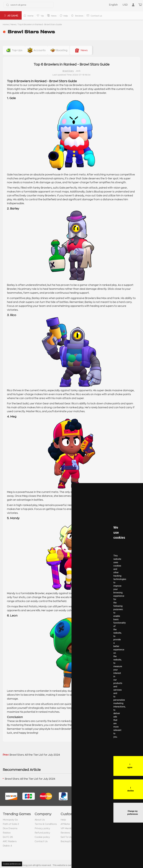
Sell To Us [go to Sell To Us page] (66, 837)
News (13, 24)
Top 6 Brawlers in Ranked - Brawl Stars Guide (40, 24)
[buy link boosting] (59, 50)
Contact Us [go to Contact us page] (41, 841)
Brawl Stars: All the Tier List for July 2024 (35, 755)
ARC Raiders (10, 841)
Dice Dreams (10, 828)
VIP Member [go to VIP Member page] (68, 828)
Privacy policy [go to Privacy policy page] (42, 828)
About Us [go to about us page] (40, 820)
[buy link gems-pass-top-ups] (14, 50)
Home (6, 24)
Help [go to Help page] (63, 820)
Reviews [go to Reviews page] (65, 833)
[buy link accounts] (36, 50)
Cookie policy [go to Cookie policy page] (42, 837)
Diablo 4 (7, 846)
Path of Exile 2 (11, 824)
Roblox (7, 833)
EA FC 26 (8, 837)
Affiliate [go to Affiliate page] (65, 824)
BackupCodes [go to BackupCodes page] (69, 841)
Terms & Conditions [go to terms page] (46, 824)
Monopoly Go (10, 820)
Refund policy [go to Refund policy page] (42, 833)
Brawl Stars (68, 71)
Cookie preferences (12, 864)
